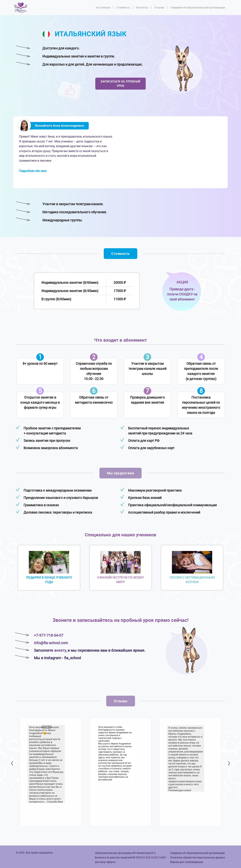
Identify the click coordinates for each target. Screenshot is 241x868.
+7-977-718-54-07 (49, 635)
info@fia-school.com (51, 643)
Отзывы (159, 8)
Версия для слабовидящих (187, 862)
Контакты (142, 8)
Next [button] (229, 763)
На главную (103, 8)
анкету (60, 650)
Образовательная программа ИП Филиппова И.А (125, 853)
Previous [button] (12, 763)
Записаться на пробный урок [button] (120, 84)
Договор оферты (105, 862)
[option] (51, 772)
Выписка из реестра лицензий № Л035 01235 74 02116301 (131, 857)
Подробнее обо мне (33, 171)
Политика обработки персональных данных (198, 857)
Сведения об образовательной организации (198, 8)
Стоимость (123, 8)
